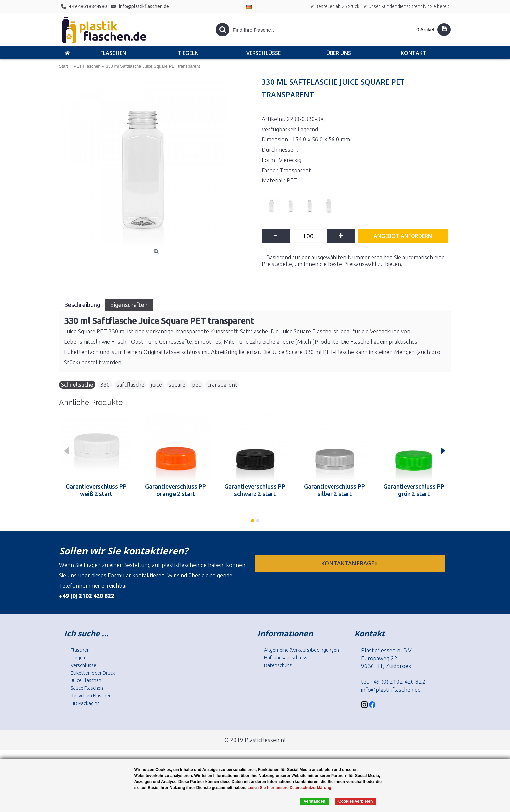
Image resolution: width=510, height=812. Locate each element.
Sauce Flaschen (87, 688)
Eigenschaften (129, 305)
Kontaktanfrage (350, 563)
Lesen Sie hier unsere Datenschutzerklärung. (290, 788)
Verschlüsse (83, 665)
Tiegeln (79, 657)
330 (105, 385)
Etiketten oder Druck (93, 673)
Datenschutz (278, 665)
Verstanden (314, 801)
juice (157, 385)
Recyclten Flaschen (91, 696)
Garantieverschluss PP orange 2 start (176, 490)
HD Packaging (85, 703)
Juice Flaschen (86, 680)
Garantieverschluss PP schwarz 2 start (255, 490)
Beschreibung (82, 305)
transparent (222, 385)
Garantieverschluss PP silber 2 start (334, 490)
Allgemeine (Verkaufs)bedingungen (302, 650)
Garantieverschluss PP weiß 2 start (96, 490)
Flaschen (80, 650)
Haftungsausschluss (286, 657)
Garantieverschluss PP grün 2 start (414, 490)
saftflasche (131, 385)
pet (196, 385)
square (177, 385)
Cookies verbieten (355, 801)
